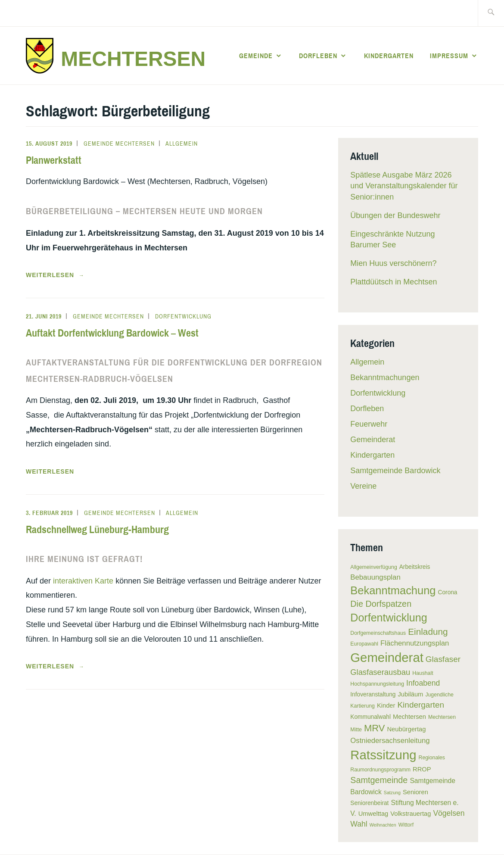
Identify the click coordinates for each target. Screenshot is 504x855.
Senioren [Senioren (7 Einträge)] (415, 792)
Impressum (449, 56)
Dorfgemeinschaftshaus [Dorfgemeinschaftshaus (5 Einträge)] (378, 633)
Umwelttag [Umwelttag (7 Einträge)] (373, 814)
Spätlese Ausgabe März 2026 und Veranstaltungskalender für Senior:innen (404, 186)
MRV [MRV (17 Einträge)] (375, 728)
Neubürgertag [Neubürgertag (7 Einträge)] (406, 729)
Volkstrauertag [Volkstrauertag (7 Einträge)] (411, 814)
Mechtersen (133, 59)
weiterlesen (59, 275)
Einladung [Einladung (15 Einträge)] (428, 632)
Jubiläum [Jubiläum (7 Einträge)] (410, 694)
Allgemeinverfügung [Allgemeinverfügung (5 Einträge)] (373, 567)
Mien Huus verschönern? (393, 263)
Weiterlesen (50, 471)
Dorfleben (318, 56)
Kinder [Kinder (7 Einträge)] (386, 705)
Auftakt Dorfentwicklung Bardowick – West (112, 333)
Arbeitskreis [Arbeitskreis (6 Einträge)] (415, 567)
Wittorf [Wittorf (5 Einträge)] (406, 825)
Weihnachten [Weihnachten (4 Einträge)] (383, 825)
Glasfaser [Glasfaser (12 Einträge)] (443, 659)
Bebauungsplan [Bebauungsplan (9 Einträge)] (375, 577)
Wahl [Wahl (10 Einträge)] (359, 824)
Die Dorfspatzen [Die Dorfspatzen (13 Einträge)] (381, 604)
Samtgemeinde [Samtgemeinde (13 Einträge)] (379, 780)
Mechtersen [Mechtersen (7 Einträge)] (409, 717)
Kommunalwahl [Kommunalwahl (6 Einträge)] (370, 717)
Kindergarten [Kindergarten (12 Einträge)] (421, 705)
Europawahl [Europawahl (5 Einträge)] (364, 644)
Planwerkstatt (54, 160)
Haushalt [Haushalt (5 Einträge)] (423, 673)
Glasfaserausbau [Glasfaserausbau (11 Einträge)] (380, 672)
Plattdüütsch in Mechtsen (394, 282)
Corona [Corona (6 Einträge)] (448, 592)
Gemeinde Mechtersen (119, 144)
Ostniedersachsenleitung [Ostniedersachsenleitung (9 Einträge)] (390, 741)
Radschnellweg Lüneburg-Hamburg (97, 529)
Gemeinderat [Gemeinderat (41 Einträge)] (387, 657)
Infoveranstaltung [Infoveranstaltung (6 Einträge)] (373, 694)
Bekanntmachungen (385, 378)
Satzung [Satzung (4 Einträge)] (392, 793)
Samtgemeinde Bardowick (395, 471)
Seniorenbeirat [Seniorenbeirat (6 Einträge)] (369, 803)
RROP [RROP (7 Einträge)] (422, 769)
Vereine (363, 486)
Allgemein (182, 144)
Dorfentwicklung (183, 316)
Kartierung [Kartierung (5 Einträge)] (362, 706)
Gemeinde (256, 56)
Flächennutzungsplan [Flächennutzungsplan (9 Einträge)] (415, 643)
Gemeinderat (373, 440)
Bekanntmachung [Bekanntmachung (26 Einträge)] (393, 590)
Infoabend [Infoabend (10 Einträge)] (423, 683)
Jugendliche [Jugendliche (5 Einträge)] (439, 695)
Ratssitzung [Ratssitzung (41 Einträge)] (383, 755)
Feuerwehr (369, 424)
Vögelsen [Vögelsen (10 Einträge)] (449, 813)
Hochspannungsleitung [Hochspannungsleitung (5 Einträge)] (377, 684)
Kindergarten (389, 56)
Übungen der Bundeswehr (395, 215)
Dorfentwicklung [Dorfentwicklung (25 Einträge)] (389, 618)
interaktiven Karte (84, 581)
